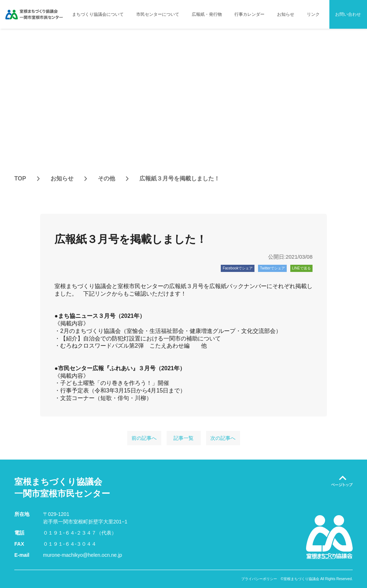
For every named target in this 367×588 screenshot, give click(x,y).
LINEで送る (301, 268)
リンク (313, 14)
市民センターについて (158, 14)
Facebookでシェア (238, 268)
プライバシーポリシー (259, 579)
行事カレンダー (249, 14)
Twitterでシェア (272, 268)
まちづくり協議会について (98, 14)
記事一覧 (183, 438)
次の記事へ (223, 438)
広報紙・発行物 (207, 14)
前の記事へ (144, 438)
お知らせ (286, 14)
